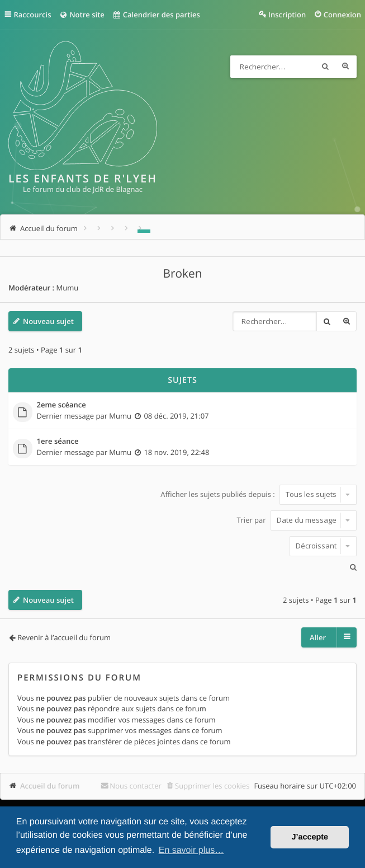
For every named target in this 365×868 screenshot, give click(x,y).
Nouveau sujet (48, 321)
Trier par (297, 520)
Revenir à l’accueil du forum (64, 637)
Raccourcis (33, 15)
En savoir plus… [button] (191, 850)
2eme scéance (61, 405)
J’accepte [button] (310, 837)
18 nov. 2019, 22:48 (176, 452)
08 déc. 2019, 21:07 (176, 416)
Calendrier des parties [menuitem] (156, 15)
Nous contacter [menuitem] (136, 786)
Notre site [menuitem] (81, 15)
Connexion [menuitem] (342, 15)
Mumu (67, 288)
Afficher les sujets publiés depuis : (259, 494)
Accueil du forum (50, 786)
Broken (183, 274)
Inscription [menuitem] (287, 15)
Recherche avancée (345, 67)
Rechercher (325, 67)
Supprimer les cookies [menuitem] (212, 786)
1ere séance (58, 442)
